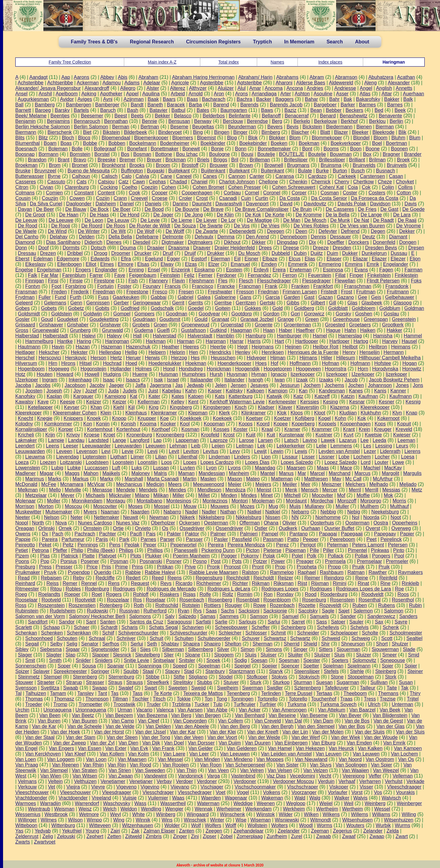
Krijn (50, 435)
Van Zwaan (121, 776)
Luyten (188, 468)
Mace (346, 468)
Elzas (191, 264)
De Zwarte (207, 231)
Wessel (382, 809)
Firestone (104, 281)
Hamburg (256, 336)
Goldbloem (363, 308)
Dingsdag (287, 242)
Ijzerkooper (303, 374)
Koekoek (222, 418)
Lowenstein (28, 468)
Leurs (402, 446)
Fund (60, 297)
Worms (324, 825)
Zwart (402, 836)
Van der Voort (222, 737)
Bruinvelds (364, 165)
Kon (88, 424)
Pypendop (79, 572)
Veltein (55, 781)
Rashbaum (332, 572)
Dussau (399, 253)
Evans (361, 270)
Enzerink (181, 270)
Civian (46, 187)
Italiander (234, 380)
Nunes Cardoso (95, 523)
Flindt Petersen (383, 281)
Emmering (330, 264)
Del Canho (27, 237)
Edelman (43, 259)
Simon (247, 649)
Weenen (266, 803)
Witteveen (100, 825)
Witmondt (321, 820)
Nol (356, 517)
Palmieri (249, 534)
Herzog (179, 358)
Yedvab (43, 831)
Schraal (97, 638)
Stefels (331, 671)
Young (92, 831)
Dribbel (75, 253)
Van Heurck (341, 748)
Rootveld (51, 600)
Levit (174, 451)
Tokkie (184, 699)
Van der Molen (328, 732)
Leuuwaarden (30, 451)
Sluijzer (322, 655)
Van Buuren (84, 721)
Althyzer (198, 88)
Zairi (115, 831)
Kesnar (357, 402)
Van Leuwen (366, 754)
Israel (173, 380)
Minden (229, 495)
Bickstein (312, 127)
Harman (186, 341)
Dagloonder (79, 204)
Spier (388, 666)
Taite (392, 688)
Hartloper (339, 341)
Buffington (132, 171)
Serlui (137, 644)
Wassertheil (173, 803)
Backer (264, 99)
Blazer (341, 132)
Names (277, 62)
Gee (362, 297)
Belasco (183, 116)
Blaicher (300, 132)
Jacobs (43, 385)
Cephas (158, 182)
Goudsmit (170, 319)
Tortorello (267, 699)
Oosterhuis (322, 523)
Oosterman (357, 523)
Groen (160, 325)
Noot (396, 517)
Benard (328, 116)
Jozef (91, 391)
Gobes (22, 308)
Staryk (276, 671)
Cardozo (317, 176)
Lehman (178, 446)
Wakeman (272, 798)
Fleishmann (202, 281)
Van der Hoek (65, 732)
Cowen (77, 198)
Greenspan (376, 319)
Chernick (321, 182)
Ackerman (88, 83)
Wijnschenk (233, 814)
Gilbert (318, 303)
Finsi (53, 281)
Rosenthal (369, 600)
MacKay (393, 468)
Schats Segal (163, 627)
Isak (158, 380)
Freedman (104, 292)
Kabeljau (172, 391)
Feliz (189, 275)
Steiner (415, 671)
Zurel (296, 836)
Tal (18, 693)
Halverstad (164, 336)
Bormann (48, 154)
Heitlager (25, 352)
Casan (396, 176)
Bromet (80, 165)
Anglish (384, 88)
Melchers (356, 484)
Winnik (143, 820)
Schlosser (256, 633)
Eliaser (334, 259)
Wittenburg (63, 825)
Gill (333, 303)
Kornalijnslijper (31, 429)
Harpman (216, 341)
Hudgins (112, 374)
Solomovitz (364, 660)
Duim (332, 253)
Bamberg (45, 105)
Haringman (117, 341)
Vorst (357, 792)
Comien (54, 193)
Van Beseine (282, 715)
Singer (300, 649)
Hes (195, 358)
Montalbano (149, 501)
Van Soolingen (351, 765)
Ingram (50, 380)
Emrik (373, 264)
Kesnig (413, 402)
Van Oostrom (380, 759)
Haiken (368, 330)
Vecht (325, 776)
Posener (90, 561)
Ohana (271, 523)
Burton (340, 171)
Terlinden (271, 693)
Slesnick (122, 655)
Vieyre (98, 787)
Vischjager (212, 787)
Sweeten (178, 688)
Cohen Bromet (208, 187)
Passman (273, 539)
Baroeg (43, 110)
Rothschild (167, 605)
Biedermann (339, 127)
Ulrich (374, 704)
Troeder (33, 704)
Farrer (96, 275)
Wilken (311, 814)
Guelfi (163, 330)
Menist (264, 490)
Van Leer (199, 754)
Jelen (221, 385)
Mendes (177, 490)
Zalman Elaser (159, 831)
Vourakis (405, 792)
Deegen (276, 231)
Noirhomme (328, 517)
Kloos (297, 413)
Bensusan (179, 121)
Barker (348, 105)
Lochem (362, 457)
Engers (83, 270)
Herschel (25, 358)
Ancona (295, 88)
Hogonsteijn (93, 369)
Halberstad (27, 336)
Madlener (26, 473)
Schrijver (126, 638)
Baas (193, 99)
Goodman (177, 314)
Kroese (92, 435)
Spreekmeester (70, 671)
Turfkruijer (245, 704)
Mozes (247, 506)
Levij (153, 451)
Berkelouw (326, 121)
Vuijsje (129, 798)
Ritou (56, 589)
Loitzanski (71, 462)
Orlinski (46, 528)
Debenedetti (243, 231)
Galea (204, 297)
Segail (32, 644)
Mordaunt (296, 501)
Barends (249, 105)
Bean (316, 110)
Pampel (270, 534)
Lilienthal (187, 457)
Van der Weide (264, 737)
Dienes (114, 242)
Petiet (22, 550)
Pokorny (250, 556)
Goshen (364, 314)
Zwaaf (349, 836)
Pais (151, 534)
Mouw (190, 506)
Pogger (229, 556)
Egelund (154, 259)
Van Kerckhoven (43, 754)
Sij (134, 649)
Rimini (339, 583)
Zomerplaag (249, 836)
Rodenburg (97, 589)
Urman (125, 710)
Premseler (397, 561)
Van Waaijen (356, 770)
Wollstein (257, 825)
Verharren (370, 781)
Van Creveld (268, 721)
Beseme (180, 127)
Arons (241, 94)
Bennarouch (87, 121)
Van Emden (359, 743)
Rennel (89, 583)
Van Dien (128, 743)
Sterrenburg (121, 677)
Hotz (20, 374)
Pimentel (358, 550)
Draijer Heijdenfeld (235, 248)
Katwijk (274, 396)
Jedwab (195, 385)
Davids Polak (352, 204)
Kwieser (402, 435)
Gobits (102, 308)
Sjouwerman (385, 649)
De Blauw (76, 209)
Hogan (410, 363)
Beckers (354, 110)
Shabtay (170, 644)
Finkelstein (379, 275)
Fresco (160, 292)
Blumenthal (28, 143)
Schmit (278, 633)
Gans (245, 297)
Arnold (196, 94)
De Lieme (182, 220)
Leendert (25, 446)
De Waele (26, 231)
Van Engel (26, 748)
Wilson (75, 820)
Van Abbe (217, 710)
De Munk (340, 220)
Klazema (339, 407)
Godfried (130, 308)
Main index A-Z (162, 62)
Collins (405, 187)
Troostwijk (124, 704)
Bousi (247, 154)
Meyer (68, 495)
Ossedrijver (192, 528)
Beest (121, 116)
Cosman (330, 193)
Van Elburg (324, 743)
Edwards (100, 259)
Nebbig (328, 512)
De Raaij (407, 220)
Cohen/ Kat (332, 187)
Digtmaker (173, 242)
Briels (203, 160)
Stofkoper (257, 677)
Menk (291, 490)
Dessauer (340, 237)
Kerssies (310, 402)
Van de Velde (120, 726)
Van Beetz (83, 715)
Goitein (223, 308)
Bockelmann (143, 143)
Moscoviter (105, 506)
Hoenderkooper (234, 363)
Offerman (250, 523)
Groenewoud (195, 325)
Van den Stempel (316, 726)
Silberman (173, 649)
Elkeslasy (36, 264)
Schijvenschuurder (138, 633)
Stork (391, 677)
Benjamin (26, 121)
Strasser (95, 682)
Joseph (54, 391)
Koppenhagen (355, 424)
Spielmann (359, 666)
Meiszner (332, 484)
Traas (346, 699)
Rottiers (213, 605)
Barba (195, 105)
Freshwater (220, 292)
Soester (312, 660)
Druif (168, 253)
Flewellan (345, 281)
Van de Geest (388, 721)
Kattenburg (240, 396)
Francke (226, 286)
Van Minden (207, 759)
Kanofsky (25, 396)
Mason (235, 479)
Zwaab (324, 836)
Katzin (348, 396)
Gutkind (218, 330)
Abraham (148, 77)
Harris (254, 341)
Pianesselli (186, 550)
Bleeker (360, 132)
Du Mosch (249, 253)
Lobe (344, 457)
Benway (203, 121)
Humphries (194, 374)
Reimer (312, 578)
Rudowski (97, 611)
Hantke (65, 341)
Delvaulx (204, 237)
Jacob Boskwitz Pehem (394, 380)
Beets (137, 116)
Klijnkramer (254, 413)
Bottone (164, 154)
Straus (115, 682)
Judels (130, 391)
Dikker (259, 242)
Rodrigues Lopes (280, 589)
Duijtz (317, 253)
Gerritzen (246, 303)
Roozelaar (118, 600)
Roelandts (49, 594)
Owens (23, 534)
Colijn (388, 187)
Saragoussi (179, 622)
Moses (136, 506)
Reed (158, 578)
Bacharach (214, 99)
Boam (50, 143)
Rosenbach (192, 600)
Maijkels (111, 473)
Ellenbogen (69, 264)
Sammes (229, 616)
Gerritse (223, 303)
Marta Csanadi (163, 479)
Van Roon (211, 765)
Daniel (127, 204)
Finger (356, 275)
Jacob (351, 380)
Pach (57, 534)
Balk (408, 99)
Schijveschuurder (189, 633)
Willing (409, 814)
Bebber (334, 110)
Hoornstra (335, 369)
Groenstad (232, 325)
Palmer (218, 534)
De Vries (270, 226)
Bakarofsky (368, 99)
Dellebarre (147, 237)
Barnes (395, 105)
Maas (323, 468)
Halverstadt (200, 336)
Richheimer (209, 583)
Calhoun (81, 176)
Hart (279, 341)
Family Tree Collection (70, 62)
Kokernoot (388, 418)
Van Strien (120, 770)
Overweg (401, 528)
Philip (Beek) (101, 550)
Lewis (301, 451)
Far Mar (50, 275)
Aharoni (284, 83)
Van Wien (51, 776)
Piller (328, 550)
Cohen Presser (245, 187)
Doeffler (336, 242)
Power (278, 561)
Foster (125, 286)
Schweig (361, 638)
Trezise (388, 699)
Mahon (91, 473)
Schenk (391, 627)
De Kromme (309, 215)
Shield (310, 644)
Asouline (323, 94)
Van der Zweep (70, 743)
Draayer (202, 248)
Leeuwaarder (96, 446)
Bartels (81, 110)
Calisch (109, 176)
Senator (90, 644)
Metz (417, 490)
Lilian (161, 457)
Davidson (380, 204)
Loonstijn (148, 462)
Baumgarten (234, 110)
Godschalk (162, 308)
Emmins (354, 264)
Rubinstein (27, 611)
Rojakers (169, 594)
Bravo (80, 160)
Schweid (331, 638)
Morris (399, 501)
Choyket (405, 182)
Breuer (154, 160)
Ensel (154, 270)
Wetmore (89, 814)
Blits (20, 138)
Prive (190, 567)
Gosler (22, 319)
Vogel (243, 792)
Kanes (356, 391)
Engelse (24, 270)
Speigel (242, 666)
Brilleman (260, 160)
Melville (73, 490)
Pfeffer (60, 550)
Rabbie (133, 572)
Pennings (88, 545)
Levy (235, 451)
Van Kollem (112, 754)
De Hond (130, 215)
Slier (169, 655)
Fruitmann (398, 292)
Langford (140, 440)
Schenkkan (79, 633)
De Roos (116, 226)
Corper (299, 193)
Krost (229, 435)
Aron (219, 94)
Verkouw (27, 787)
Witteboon (26, 825)
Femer (205, 275)
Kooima (148, 424)
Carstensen (372, 176)
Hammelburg (39, 341)
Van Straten (84, 770)
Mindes (249, 495)
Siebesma (51, 649)
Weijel (326, 803)
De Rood (28, 226)
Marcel (317, 473)
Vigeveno (127, 787)
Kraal (267, 429)
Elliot (91, 264)
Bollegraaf (105, 149)
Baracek (176, 105)
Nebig (354, 512)
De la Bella (337, 215)
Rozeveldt (330, 605)
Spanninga (150, 666)
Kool (185, 424)
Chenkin (298, 182)
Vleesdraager (117, 792)
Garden (292, 297)
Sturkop (281, 682)
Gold (277, 308)
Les (367, 446)
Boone (372, 149)
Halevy (114, 336)
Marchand (340, 473)
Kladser (266, 407)
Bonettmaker (165, 149)
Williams (381, 814)
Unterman (402, 704)
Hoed (131, 363)
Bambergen (79, 105)
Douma (128, 248)
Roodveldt (372, 594)
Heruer (133, 358)
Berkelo (302, 121)
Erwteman (301, 270)
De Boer (122, 209)
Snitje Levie (136, 660)
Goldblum (390, 308)
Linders (242, 457)
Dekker (407, 231)
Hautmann (29, 347)
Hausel (409, 341)
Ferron (290, 275)
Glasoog (403, 303)
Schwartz (300, 638)
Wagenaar (236, 798)
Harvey (390, 341)
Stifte (179, 677)
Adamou (112, 83)
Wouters (355, 825)
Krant (349, 429)
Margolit (390, 473)
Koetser (254, 418)
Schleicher (230, 633)
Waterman (208, 803)
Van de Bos (357, 721)
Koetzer (282, 418)
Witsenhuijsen (358, 820)
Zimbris (154, 836)
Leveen (64, 451)
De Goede (414, 209)
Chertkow (364, 182)
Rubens (387, 605)
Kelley (178, 402)
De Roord (92, 226)
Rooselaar (26, 600)
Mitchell (292, 495)
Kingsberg (181, 407)
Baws (267, 110)
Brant (64, 160)
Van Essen (90, 748)
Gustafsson (193, 330)
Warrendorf (87, 803)
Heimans (401, 347)
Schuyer (251, 638)
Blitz (43, 138)
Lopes (190, 462)
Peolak (132, 545)
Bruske (23, 171)
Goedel (196, 308)
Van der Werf (306, 737)
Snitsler (187, 660)
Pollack (335, 556)
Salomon (394, 611)
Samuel (290, 616)
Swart (151, 688)
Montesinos (179, 501)
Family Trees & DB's (94, 42)
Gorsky (343, 314)
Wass (140, 803)
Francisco (202, 286)
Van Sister (288, 765)
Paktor (192, 534)
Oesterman (216, 523)
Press (45, 567)
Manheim (239, 473)
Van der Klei (223, 732)
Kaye (43, 402)
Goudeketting (104, 319)
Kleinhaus (136, 413)
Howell (92, 374)
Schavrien (193, 627)
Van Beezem (119, 715)
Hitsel (86, 363)
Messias (391, 490)
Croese (159, 198)
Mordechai (322, 501)
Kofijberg (304, 418)
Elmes (107, 264)
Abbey (107, 77)
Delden (87, 237)
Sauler (356, 622)
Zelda (393, 831)
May (337, 479)
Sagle (328, 611)
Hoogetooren (278, 369)
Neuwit (131, 517)
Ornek (65, 528)
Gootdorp (242, 314)
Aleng (370, 83)
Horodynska (385, 369)
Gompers (145, 314)
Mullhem (369, 506)
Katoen (196, 396)
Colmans (25, 193)
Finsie (76, 281)
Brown (246, 165)
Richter (240, 583)
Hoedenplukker (165, 363)
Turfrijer (268, 704)
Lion (266, 457)
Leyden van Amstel (339, 451)
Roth (139, 605)
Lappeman (187, 440)
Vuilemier (158, 798)
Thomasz (64, 699)
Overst (373, 528)
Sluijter (295, 655)
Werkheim (294, 809)
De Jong (194, 215)
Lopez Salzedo (341, 462)
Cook (134, 193)
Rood (310, 594)
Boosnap (25, 154)
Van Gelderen (242, 748)
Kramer (292, 429)
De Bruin (302, 209)
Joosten (34, 391)
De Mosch (315, 220)
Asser (342, 94)
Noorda (371, 517)
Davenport (257, 204)
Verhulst (394, 781)
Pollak (361, 556)
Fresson (245, 292)
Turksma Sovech (338, 704)
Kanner (398, 391)
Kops (380, 424)
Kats (220, 396)
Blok (253, 138)
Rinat (363, 583)
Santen (108, 622)
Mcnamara (72, 484)
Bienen (364, 127)
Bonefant (137, 149)
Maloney (141, 473)
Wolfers (213, 825)
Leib (196, 446)
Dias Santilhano (63, 242)
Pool (399, 556)
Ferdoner (227, 275)
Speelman (209, 666)
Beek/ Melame (31, 116)
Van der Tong (156, 737)
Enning (136, 270)
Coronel (272, 193)
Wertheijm (327, 809)
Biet (87, 132)
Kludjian (348, 413)
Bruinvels (397, 165)
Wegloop (296, 803)
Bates (203, 110)
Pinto (399, 550)
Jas (179, 385)
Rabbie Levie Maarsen (214, 572)
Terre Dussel (299, 693)
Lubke (74, 468)
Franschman (358, 286)
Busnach (386, 171)
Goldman (414, 308)
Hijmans (308, 358)
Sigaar (73, 649)
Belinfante (239, 116)
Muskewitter (28, 512)
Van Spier (381, 765)
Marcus (362, 473)
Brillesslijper (332, 160)
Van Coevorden (190, 721)
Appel (132, 94)
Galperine (225, 297)
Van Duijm (230, 743)
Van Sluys (321, 765)
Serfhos (111, 644)
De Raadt (383, 220)
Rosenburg (314, 600)
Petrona (40, 550)
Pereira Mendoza (246, 545)
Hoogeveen (308, 369)
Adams (132, 83)
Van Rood (141, 765)
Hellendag (110, 352)
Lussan (161, 468)
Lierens (412, 451)
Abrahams (287, 77)
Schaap (51, 627)
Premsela (335, 561)
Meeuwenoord (209, 484)
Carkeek (347, 176)
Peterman (337, 545)
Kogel (324, 418)
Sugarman (348, 682)
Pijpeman (296, 550)
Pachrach (85, 534)
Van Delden (158, 726)
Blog (232, 138)
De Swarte (211, 226)
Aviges (85, 99)
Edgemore (68, 259)
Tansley (86, 693)
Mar (302, 473)
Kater (154, 396)
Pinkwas (380, 550)
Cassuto (56, 182)
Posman (119, 561)
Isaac (108, 380)
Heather (170, 347)
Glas (352, 303)
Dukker (350, 253)
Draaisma (179, 248)
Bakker (392, 99)
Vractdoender (73, 798)
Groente (264, 325)
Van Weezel (386, 770)
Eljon (415, 259)
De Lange (371, 215)
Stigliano (198, 677)
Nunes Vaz (128, 523)
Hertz (116, 358)
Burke (322, 171)
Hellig (131, 352)
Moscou (73, 506)
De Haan (69, 215)
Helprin (177, 352)
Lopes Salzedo (297, 462)
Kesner (387, 402)
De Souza (185, 226)
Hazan (82, 347)
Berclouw (233, 121)
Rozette (307, 605)
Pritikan (165, 567)
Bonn (241, 149)
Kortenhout (128, 429)
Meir (306, 484)
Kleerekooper (375, 407)
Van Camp (123, 721)
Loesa (408, 457)
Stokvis (279, 677)
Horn (363, 369)
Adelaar (152, 83)
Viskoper (339, 787)
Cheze (385, 182)
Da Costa (290, 198)
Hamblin (225, 336)
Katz (298, 396)
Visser (366, 787)
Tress (370, 699)
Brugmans (298, 165)
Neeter (23, 517)
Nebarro (300, 512)
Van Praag (27, 765)
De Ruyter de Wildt (150, 226)
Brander (413, 154)
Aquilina (151, 94)
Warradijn (50, 803)
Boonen (399, 149)
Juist (153, 391)
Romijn (245, 594)
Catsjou (106, 182)
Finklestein (406, 275)
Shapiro (212, 644)
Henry (349, 352)
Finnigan (35, 281)
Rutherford (155, 611)
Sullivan (379, 682)
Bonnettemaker (274, 149)
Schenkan (26, 633)
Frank (271, 286)
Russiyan (130, 611)
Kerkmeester (282, 402)
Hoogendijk (248, 369)
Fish (133, 281)
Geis (376, 297)
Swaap (100, 688)
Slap (71, 655)
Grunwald (112, 330)
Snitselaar (164, 660)
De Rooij (61, 226)
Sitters (326, 649)
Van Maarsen (132, 759)
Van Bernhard (250, 715)
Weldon (129, 809)
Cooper (159, 193)
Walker (342, 798)
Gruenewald (46, 330)
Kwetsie (373, 435)
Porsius (69, 561)
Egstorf (199, 259)
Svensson (26, 688)
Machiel (372, 468)
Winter (217, 820)
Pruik (384, 567)
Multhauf (400, 506)
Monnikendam (87, 501)
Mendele (125, 490)
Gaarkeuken (126, 297)
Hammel (413, 336)
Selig (72, 644)
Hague (333, 330)
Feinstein (170, 275)
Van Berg (182, 715)
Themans (388, 693)
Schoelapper (344, 633)
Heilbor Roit (326, 347)
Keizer (119, 402)
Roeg (21, 594)
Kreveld (404, 429)
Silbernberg (200, 649)
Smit (30, 660)
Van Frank (163, 748)
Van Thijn (186, 770)
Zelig (48, 836)
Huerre (140, 374)
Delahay (59, 237)
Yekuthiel (72, 831)
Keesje (67, 402)
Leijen (218, 446)
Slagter (54, 655)
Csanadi (228, 198)
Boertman (396, 143)
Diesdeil (142, 242)
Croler (185, 198)
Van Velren (252, 770)
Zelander (373, 831)
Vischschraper (303, 787)
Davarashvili (229, 204)
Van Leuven (328, 754)
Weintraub (39, 809)
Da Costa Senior (329, 198)
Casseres (26, 182)
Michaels (95, 495)
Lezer (370, 451)
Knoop (119, 418)
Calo (126, 176)
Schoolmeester (406, 633)
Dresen (416, 248)
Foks (416, 281)
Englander (106, 270)
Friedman (268, 292)
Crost (202, 198)
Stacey (172, 671)
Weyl (115, 814)
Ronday (285, 594)
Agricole (180, 83)
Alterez (178, 88)
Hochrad (112, 363)
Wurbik (383, 825)
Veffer (375, 776)
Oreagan (25, 528)
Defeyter (328, 231)
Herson (98, 358)
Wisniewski (287, 820)
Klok (282, 413)
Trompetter (90, 704)
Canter (257, 176)
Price (92, 567)
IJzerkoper (363, 374)
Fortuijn (105, 286)
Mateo (253, 479)
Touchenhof (324, 699)
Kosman (191, 429)
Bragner (392, 154)
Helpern (157, 352)
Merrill (372, 490)
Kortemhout (100, 429)
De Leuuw (118, 220)
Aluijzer (226, 88)
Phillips (155, 550)
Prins (137, 567)
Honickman (219, 369)
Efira (126, 259)
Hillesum (346, 358)
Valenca (165, 710)
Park (124, 539)
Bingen (222, 132)
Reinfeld (388, 578)
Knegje (45, 418)
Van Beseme (314, 715)
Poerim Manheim (191, 556)
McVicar (96, 484)
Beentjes (60, 116)
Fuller (45, 297)
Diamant (398, 237)
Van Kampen (408, 748)
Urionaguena (57, 710)
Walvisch (391, 798)
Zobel (226, 836)
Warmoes (26, 803)
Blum (415, 138)
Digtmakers (200, 242)
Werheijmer (229, 809)
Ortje (118, 528)
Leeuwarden (128, 446)
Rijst (302, 583)
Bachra (245, 99)
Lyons (234, 468)
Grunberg (80, 330)
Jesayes (259, 385)
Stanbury (215, 671)
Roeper (72, 594)
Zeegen (214, 831)
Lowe (398, 462)
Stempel (53, 677)
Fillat (340, 275)
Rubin (416, 605)
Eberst (22, 259)
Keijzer (94, 402)
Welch (110, 809)
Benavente (390, 116)
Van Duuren (258, 743)
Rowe (260, 605)
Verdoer (184, 781)
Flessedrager (316, 281)
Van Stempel (54, 770)
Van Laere (174, 754)
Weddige (243, 803)
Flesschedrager (274, 281)
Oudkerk (288, 528)
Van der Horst (109, 732)
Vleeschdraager (404, 787)
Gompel (122, 314)
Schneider (308, 633)
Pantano (299, 534)
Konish (128, 424)
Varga (214, 776)
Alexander (399, 83)
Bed (379, 110)
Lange (119, 440)
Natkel (254, 512)
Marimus (35, 479)
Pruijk (358, 567)
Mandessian (212, 473)
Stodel (226, 677)
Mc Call (353, 479)
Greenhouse (346, 319)
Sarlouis (248, 622)
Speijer (269, 666)
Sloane (193, 655)
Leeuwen (155, 446)
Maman (186, 473)
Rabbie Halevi (160, 572)
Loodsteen (97, 462)
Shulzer (400, 644)
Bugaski (156, 171)
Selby (56, 644)
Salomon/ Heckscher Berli (97, 616)
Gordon (271, 314)
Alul (242, 88)
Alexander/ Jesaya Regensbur (48, 88)
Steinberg (386, 671)
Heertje (218, 347)
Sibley (22, 649)
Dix (312, 242)
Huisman (169, 374)
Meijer (235, 484)
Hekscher (49, 352)
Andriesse (345, 88)
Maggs (72, 473)
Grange (286, 319)
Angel (366, 88)
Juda (114, 391)
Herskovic (76, 358)
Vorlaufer (338, 792)
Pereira (216, 545)
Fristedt (329, 292)
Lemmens (341, 446)
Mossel (162, 506)
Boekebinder (253, 143)
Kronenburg (139, 435)
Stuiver (231, 682)
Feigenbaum (143, 275)
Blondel (361, 138)
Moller (54, 501)
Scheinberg (293, 627)
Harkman (156, 341)
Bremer (127, 160)
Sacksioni (249, 611)
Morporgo (371, 501)
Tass (137, 693)
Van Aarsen (190, 710)
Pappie (23, 539)
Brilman (377, 160)
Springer (100, 671)
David (286, 204)
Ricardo (184, 583)
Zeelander (289, 831)
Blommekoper (327, 138)
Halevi (89, 336)
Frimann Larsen (300, 292)
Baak (153, 99)
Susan (406, 682)
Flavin (179, 281)
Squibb (131, 671)
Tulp (218, 704)
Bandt (137, 105)
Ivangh (256, 380)
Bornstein (80, 154)
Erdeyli (261, 270)
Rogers (114, 594)
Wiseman (260, 820)
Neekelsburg (385, 512)
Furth (76, 297)
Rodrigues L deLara (229, 589)
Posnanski (151, 561)
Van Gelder (201, 748)
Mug (273, 506)
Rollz (228, 594)
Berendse (257, 121)
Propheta (307, 567)
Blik (402, 132)
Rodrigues (124, 589)
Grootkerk (393, 325)
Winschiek (195, 820)
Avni (108, 99)
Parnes (148, 539)
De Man (292, 220)
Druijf (190, 253)
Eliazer (379, 259)
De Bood (154, 209)
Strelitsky (183, 682)
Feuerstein (320, 275)
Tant (102, 693)
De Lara (402, 215)
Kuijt (251, 435)
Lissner (327, 457)
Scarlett (24, 627)
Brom (55, 165)
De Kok (253, 215)
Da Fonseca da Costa (375, 198)
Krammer (322, 429)
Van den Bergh (277, 726)
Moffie (363, 495)
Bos (125, 154)
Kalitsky (234, 391)
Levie (127, 451)
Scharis (129, 627)
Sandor (67, 622)
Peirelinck (391, 539)
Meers (175, 484)
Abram (317, 77)
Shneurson (353, 644)
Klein (106, 413)
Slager (25, 655)
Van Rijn (117, 765)
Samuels (319, 616)
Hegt (243, 347)
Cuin (246, 198)
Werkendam (258, 809)
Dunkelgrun (374, 253)
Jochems (334, 385)
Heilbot (350, 347)
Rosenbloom (277, 600)
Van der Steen (122, 737)
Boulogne (219, 154)
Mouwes (220, 506)
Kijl (131, 407)
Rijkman (261, 583)
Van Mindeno (238, 759)
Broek (403, 160)
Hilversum (26, 363)
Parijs (102, 539)
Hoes (261, 363)
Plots (136, 556)
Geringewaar (147, 303)
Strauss (134, 682)
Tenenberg (238, 693)
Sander (348, 616)
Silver (223, 649)
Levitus (211, 451)
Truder (154, 704)
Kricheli (26, 435)
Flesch (246, 281)
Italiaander (202, 380)
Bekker (163, 116)
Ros (137, 600)
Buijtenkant (213, 171)
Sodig (241, 660)
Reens (174, 578)
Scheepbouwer (231, 627)
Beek (400, 110)
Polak (269, 556)
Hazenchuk (138, 347)
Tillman (120, 699)
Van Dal (293, 721)
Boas (66, 143)
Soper (64, 666)
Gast (309, 297)
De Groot (35, 215)
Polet (297, 556)
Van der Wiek (346, 737)
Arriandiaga (264, 94)
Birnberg (271, 132)
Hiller (327, 358)
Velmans (27, 781)
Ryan (183, 611)
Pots (237, 561)
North (38, 523)
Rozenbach (282, 605)
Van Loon (96, 759)
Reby (79, 578)
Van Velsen (280, 770)
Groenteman (297, 325)
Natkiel (273, 512)
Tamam (58, 693)
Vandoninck (190, 776)
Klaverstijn (308, 407)
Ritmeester (27, 589)
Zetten (114, 836)
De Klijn (225, 215)
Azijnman (134, 99)
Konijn (103, 424)
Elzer (214, 264)
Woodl (306, 825)
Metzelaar (36, 495)
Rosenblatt (248, 600)
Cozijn (103, 198)
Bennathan (116, 121)
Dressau (27, 253)
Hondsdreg (191, 369)
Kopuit (404, 424)
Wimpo (94, 820)
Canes (210, 176)
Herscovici (50, 358)
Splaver (41, 671)
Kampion (278, 391)
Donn (21, 248)
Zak (136, 831)
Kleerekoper (28, 413)
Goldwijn (92, 314)
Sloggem (224, 655)
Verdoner (207, 781)
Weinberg (375, 803)
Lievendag (68, 457)
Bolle (77, 149)
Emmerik (298, 264)
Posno (200, 561)
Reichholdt (238, 578)
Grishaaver (51, 325)
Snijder (83, 660)
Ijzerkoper (337, 374)
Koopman (214, 424)
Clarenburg (77, 187)
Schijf (108, 633)
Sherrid (292, 644)
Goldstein (62, 314)
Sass (322, 622)
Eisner (251, 259)
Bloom (380, 138)
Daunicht (202, 204)
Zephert (95, 836)
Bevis (293, 127)
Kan (303, 391)
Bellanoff (271, 116)
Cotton (404, 193)
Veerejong (354, 776)
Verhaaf (347, 781)
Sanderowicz (381, 616)
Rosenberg (220, 600)
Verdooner (245, 781)
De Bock (99, 209)
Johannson (380, 385)
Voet (221, 792)
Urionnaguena (91, 710)
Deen (301, 231)
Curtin (262, 198)
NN (295, 517)
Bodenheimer (175, 143)
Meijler (290, 484)
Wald (300, 798)
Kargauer (83, 396)
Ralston (250, 572)
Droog (101, 253)
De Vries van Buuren (363, 226)
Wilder (286, 814)
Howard (65, 374)
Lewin (277, 451)
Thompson (97, 699)
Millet (204, 495)
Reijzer (285, 578)
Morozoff (347, 501)
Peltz (68, 545)
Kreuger (383, 429)
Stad (189, 671)
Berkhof (349, 121)
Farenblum (74, 275)
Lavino (310, 440)
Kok (362, 418)
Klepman (198, 413)
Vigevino (150, 787)
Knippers (73, 418)
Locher (382, 457)
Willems (360, 814)
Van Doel (174, 743)
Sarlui (274, 622)
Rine (385, 583)
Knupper (147, 418)
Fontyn (33, 286)
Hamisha (383, 336)
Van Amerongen (289, 710)
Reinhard (25, 583)
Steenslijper (307, 671)
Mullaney (314, 506)
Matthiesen (316, 479)
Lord (366, 462)
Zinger (180, 836)
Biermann (26, 132)
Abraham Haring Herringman (203, 77)
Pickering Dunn (218, 550)
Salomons (140, 616)
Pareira (50, 539)
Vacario (144, 710)
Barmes (367, 105)
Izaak (302, 380)
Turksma (297, 704)
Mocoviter (323, 495)
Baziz (290, 110)
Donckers (359, 242)
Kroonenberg (170, 435)
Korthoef (161, 429)
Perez (283, 545)
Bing (198, 132)
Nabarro (172, 512)
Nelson (52, 517)
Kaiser (215, 391)
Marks (55, 479)
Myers (90, 512)
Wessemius (28, 814)
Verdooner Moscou (293, 781)
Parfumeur (73, 539)
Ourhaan (311, 528)
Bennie (149, 121)
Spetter (311, 666)
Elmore (126, 264)
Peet (371, 539)
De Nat (361, 220)
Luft (116, 468)
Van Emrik (394, 743)
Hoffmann (300, 363)
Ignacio (279, 374)
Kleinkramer (164, 413)
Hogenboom (31, 369)
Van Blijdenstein (390, 715)
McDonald (26, 484)
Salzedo (187, 616)
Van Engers (61, 748)
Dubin (300, 253)
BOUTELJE (292, 154)
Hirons (68, 363)
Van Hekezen (310, 748)
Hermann (394, 352)
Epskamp (205, 270)
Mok (388, 495)
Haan (269, 330)
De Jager (163, 215)
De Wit (118, 231)
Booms (331, 149)
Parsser (194, 539)
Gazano (345, 297)
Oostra (381, 523)
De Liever (206, 220)
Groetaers (360, 325)
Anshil (45, 94)
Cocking (109, 187)
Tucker (202, 704)
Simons (274, 649)
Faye (120, 275)
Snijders (104, 660)
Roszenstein (51, 605)
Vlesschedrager (195, 792)
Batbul (178, 110)
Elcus (295, 259)
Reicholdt (264, 578)
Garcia (273, 297)
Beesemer (92, 116)
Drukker (216, 253)
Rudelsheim (63, 611)
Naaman (110, 512)
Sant (91, 622)
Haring (84, 341)
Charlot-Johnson (237, 182)
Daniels (153, 204)
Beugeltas (203, 127)
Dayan (25, 209)
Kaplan (54, 396)
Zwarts (23, 842)
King (154, 407)
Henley (243, 352)
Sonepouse (392, 660)
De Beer (45, 209)
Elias (310, 259)
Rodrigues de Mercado (171, 589)
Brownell (274, 165)
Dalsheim (106, 204)
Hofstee (383, 363)
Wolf (196, 825)
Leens (53, 446)
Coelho (129, 187)
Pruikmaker (28, 572)
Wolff (231, 825)
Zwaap (377, 836)
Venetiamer (113, 781)
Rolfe (205, 594)
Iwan (280, 380)
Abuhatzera (381, 77)
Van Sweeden (150, 770)
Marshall (134, 479)
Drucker (143, 253)
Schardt (109, 627)
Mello (55, 490)
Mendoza (235, 490)
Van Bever (350, 715)
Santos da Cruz (146, 622)
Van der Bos (352, 726)
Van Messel (170, 759)
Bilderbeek (135, 132)
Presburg (25, 567)
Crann (120, 198)
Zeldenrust (27, 836)
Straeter (46, 682)
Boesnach (26, 149)
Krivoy (73, 435)
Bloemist (206, 138)
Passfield (242, 539)
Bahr (335, 99)
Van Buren (49, 721)
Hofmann (360, 363)
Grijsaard (25, 325)
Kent (193, 402)
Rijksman (284, 583)
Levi (106, 451)
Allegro (128, 88)
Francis (173, 286)
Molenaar (26, 501)
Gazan (326, 297)
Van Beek (390, 710)
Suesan (324, 682)
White (139, 814)
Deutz (369, 237)
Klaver (285, 407)
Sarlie (221, 622)
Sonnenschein (31, 666)
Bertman (150, 127)
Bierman (385, 127)
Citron (22, 187)
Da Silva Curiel (46, 204)
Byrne (54, 176)
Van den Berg (235, 726)
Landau (76, 440)
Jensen (239, 385)
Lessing (384, 446)
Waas (178, 798)
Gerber (121, 303)
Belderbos (214, 116)
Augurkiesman (33, 99)
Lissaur (290, 457)
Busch (358, 171)
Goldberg (304, 308)
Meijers (263, 484)
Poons (22, 561)
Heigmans (262, 347)
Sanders (409, 616)
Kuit (271, 435)
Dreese (291, 248)
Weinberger (409, 803)
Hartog (361, 341)
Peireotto (25, 545)
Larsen (265, 440)
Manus (286, 473)
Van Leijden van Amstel (286, 754)
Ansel (21, 94)
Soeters (340, 660)
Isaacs (133, 380)
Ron (268, 594)
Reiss (53, 583)
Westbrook (56, 814)
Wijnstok (266, 814)
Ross (21, 605)
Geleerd (24, 303)
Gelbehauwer (400, 297)
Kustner (324, 435)
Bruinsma (331, 165)
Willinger (27, 820)
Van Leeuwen (235, 754)
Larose (246, 440)
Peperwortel (183, 545)
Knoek (94, 418)
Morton (46, 506)
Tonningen (242, 699)
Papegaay (385, 534)
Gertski (268, 303)
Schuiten (184, 638)
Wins (167, 820)
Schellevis (328, 627)
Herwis (152, 358)
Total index (229, 62)
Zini (195, 836)
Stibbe (152, 677)
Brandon (37, 160)
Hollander (121, 369)
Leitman (245, 446)
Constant (84, 193)
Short (382, 644)
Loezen (48, 462)
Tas (115, 693)
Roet (97, 594)
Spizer (22, 671)
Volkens (272, 792)
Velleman (403, 776)
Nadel (192, 512)
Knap (411, 413)
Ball (19, 105)
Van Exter (116, 748)
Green (312, 319)
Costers (377, 193)
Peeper (311, 539)
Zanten (187, 831)
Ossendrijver (229, 528)
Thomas (34, 699)
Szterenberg (308, 688)
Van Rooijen (176, 765)
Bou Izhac (187, 154)
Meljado (408, 484)
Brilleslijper (296, 160)
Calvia (142, 176)
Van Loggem (61, 759)
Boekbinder (213, 143)
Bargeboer (325, 105)
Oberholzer (163, 523)
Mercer (330, 490)
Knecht (26, 418)
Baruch (108, 110)
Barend (221, 105)
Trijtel (413, 699)
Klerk (224, 413)
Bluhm (398, 138)
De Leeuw (26, 220)
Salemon (363, 611)
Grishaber (78, 325)
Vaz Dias (276, 776)
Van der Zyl (102, 743)
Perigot (308, 545)
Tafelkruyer (337, 688)
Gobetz (76, 308)
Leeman (406, 440)
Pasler (221, 539)
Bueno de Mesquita (89, 171)
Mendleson (209, 490)
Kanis (380, 391)
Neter (77, 517)
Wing (119, 820)
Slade (409, 649)
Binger (240, 132)
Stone (337, 677)
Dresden (342, 248)
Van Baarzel (362, 710)
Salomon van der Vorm (40, 616)
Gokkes (253, 308)
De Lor (228, 220)
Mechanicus (129, 484)
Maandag (265, 468)
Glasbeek (372, 303)
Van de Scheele (85, 726)
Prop (280, 567)
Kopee (280, 424)
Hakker (394, 330)
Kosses (221, 429)
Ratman (356, 572)
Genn (76, 303)
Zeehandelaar (249, 831)
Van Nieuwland (311, 759)
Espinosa (333, 270)
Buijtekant (179, 171)
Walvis (360, 798)
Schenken (52, 633)
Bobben (117, 143)
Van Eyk (139, 748)
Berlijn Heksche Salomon (43, 127)
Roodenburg (334, 594)
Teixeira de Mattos (203, 693)
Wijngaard (198, 814)
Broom (163, 165)
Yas (19, 831)
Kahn (191, 391)
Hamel (320, 336)
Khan (96, 407)
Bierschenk (60, 132)
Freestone (137, 292)
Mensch (310, 490)
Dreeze (321, 248)
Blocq (84, 138)
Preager (305, 561)
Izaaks (326, 380)
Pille (314, 550)
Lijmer (137, 457)
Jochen (356, 385)
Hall (137, 336)
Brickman (176, 160)
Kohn (340, 418)
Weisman (64, 809)
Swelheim (227, 688)
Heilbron (378, 347)
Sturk (256, 682)
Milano (142, 495)
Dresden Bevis (381, 248)
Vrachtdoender (31, 798)
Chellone (268, 182)
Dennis (318, 237)
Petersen (398, 545)
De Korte (275, 215)
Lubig (57, 468)
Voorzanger (304, 792)
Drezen (48, 253)
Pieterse (272, 550)
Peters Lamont (368, 545)
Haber (285, 330)
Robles (73, 589)
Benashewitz (354, 116)
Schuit (156, 638)
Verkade (415, 781)
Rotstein (191, 605)
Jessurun (290, 385)
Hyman (259, 374)
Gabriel (186, 297)
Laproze (219, 440)
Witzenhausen (138, 825)
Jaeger (117, 385)
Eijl (237, 259)
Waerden (211, 798)
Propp (334, 567)
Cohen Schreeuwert (293, 187)
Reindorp (334, 578)
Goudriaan (144, 319)
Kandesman (332, 391)
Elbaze (270, 259)
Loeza (22, 462)
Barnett (23, 110)
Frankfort (323, 286)
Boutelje (266, 154)
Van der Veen (189, 737)
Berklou (377, 121)
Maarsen (296, 468)
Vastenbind (243, 776)
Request (140, 583)
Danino (180, 204)
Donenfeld (384, 242)
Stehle (357, 671)
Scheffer (260, 627)
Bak (348, 99)
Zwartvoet (45, 842)
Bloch (68, 138)
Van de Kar (44, 726)
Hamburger (289, 336)
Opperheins (405, 523)
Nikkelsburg (248, 517)
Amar (255, 88)
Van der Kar (183, 732)
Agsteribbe (212, 83)
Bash (133, 110)
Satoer (338, 622)
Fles (223, 281)
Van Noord (350, 759)
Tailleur (368, 688)
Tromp (61, 704)
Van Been (50, 715)
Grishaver (110, 325)
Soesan (259, 660)
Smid (413, 655)
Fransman (26, 292)
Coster (350, 193)
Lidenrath (390, 451)
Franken (301, 286)
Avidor (67, 99)
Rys (198, 611)
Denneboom (293, 237)
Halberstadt (55, 336)
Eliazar (360, 259)
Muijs (295, 506)
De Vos (242, 226)
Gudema (143, 330)
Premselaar (369, 561)
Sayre (401, 622)
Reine (362, 578)
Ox (45, 534)
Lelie (321, 446)
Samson (259, 616)
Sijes (146, 649)
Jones (402, 385)
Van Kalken (370, 748)
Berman (121, 127)
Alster (153, 88)
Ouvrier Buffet (339, 528)
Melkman (28, 490)
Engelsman (49, 270)
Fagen (386, 270)
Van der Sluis (410, 732)
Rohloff (141, 594)
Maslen (208, 479)
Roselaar (156, 600)
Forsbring (76, 286)
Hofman (331, 363)
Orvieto (143, 528)
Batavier (158, 110)
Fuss (103, 297)
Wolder (172, 825)
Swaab (71, 688)
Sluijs (251, 655)
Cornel (252, 193)
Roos (403, 594)
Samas (208, 616)
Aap (66, 77)
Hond (169, 369)
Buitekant (239, 171)
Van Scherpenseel (245, 765)
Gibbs (293, 303)
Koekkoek (191, 418)
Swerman (253, 688)
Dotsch (98, 248)
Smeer (389, 655)
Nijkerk (187, 517)
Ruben (359, 605)
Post (216, 561)
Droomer (121, 253)
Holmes (144, 369)
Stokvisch (309, 677)
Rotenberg (111, 605)
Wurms (402, 825)
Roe (400, 589)
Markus (81, 479)
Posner (174, 561)
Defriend (350, 231)
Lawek (328, 440)
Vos (378, 792)
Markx (107, 479)
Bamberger (107, 105)
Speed (180, 666)
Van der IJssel (151, 732)
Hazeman (112, 347)
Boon (356, 149)
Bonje (217, 149)
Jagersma (160, 385)
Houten (45, 374)
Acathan (406, 77)
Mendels (148, 490)
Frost (346, 292)
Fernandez (260, 275)
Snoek (213, 660)
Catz (124, 182)
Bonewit (191, 149)
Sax (379, 622)
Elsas (143, 264)
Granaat (220, 319)
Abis (123, 77)
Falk (33, 275)
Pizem (22, 556)
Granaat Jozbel (257, 319)
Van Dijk (151, 743)
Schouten (67, 638)
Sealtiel (414, 638)
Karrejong (115, 396)
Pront (258, 567)
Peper (150, 545)
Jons (418, 385)
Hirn (53, 363)
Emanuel (240, 264)
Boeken (279, 143)
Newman (159, 517)
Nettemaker (106, 517)
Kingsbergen (217, 407)
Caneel (184, 176)
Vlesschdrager (158, 792)
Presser (64, 567)
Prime (122, 567)
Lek (261, 446)
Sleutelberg (147, 655)
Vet (51, 787)
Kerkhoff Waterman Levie (237, 402)
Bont (307, 149)
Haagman (241, 330)
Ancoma (274, 88)
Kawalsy (24, 402)
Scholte (370, 633)
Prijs (106, 567)
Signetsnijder (105, 649)
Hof (275, 363)
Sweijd (198, 688)
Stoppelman (360, 677)
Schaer (82, 627)
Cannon (237, 176)
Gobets (49, 308)
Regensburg (209, 578)
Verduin (326, 781)
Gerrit (178, 303)
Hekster (79, 352)
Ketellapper (40, 407)
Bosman (142, 154)
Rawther (378, 572)
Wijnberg (166, 814)
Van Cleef (149, 721)
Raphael (307, 572)
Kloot (320, 413)
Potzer (260, 561)
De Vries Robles (311, 226)
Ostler (261, 528)
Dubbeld (281, 253)
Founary (152, 286)
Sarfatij (203, 622)
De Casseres (340, 209)
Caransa (284, 176)
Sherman (263, 644)
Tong (222, 699)
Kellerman (148, 402)
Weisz (85, 809)
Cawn (139, 182)
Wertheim (353, 809)
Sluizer (363, 655)
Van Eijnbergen (291, 743)
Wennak (204, 809)
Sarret (298, 622)
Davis (411, 204)
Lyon (211, 468)
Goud (47, 319)
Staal (148, 671)
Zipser (210, 836)
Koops (246, 424)
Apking (89, 94)
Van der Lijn (295, 732)
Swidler (275, 688)
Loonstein (123, 462)
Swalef (126, 688)
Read (24, 578)
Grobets (141, 325)
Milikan (161, 495)
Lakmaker (26, 440)
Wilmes (49, 820)
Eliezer (398, 259)
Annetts (404, 88)
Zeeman (320, 831)
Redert (133, 578)
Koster (240, 429)
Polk (312, 556)
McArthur (383, 479)
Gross (22, 330)
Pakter (174, 534)
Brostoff (190, 165)
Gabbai (159, 297)
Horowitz (412, 369)
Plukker (153, 556)
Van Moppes (270, 759)
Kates (178, 396)
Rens (114, 583)
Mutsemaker (59, 512)
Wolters (280, 825)
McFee (49, 484)
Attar (387, 94)
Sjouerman (348, 649)
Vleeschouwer (75, 792)
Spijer (411, 666)
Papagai (328, 534)
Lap (158, 440)
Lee (365, 440)
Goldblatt (338, 308)
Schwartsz (275, 638)
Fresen (186, 292)
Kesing (330, 402)
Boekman (309, 143)
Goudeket (67, 319)
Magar (47, 473)
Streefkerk (158, 682)
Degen (378, 231)
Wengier (174, 809)
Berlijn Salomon (91, 127)
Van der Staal (40, 737)
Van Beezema (152, 715)
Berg (277, 121)
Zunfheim (277, 836)
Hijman (278, 358)
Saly (170, 616)
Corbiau (232, 193)
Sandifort (38, 622)
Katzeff (322, 396)
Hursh (216, 374)
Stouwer (24, 682)
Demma (226, 237)
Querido (103, 572)
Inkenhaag (80, 380)
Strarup (74, 682)
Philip (77, 550)
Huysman (237, 374)
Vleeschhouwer (32, 792)
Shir (325, 644)
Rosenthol (403, 600)
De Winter (89, 231)
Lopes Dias (257, 462)
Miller (178, 495)
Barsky (62, 110)
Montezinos (215, 501)
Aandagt (38, 77)
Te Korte (163, 693)
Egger (173, 259)
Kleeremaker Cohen (75, 413)
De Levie (150, 220)
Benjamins (59, 121)
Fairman (414, 270)
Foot (57, 286)
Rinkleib (411, 583)
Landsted (98, 440)
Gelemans (55, 303)
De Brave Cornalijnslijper (262, 209)
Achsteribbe (31, 83)
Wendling (151, 809)
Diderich (93, 242)
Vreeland (101, 798)
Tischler (140, 699)
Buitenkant (273, 171)
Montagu (116, 501)
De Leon (94, 220)
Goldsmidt (29, 314)
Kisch (241, 407)
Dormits (71, 248)
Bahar (312, 99)
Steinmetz (29, 677)
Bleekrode (383, 132)
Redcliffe (105, 578)
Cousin (23, 198)
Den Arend (257, 237)
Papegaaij (352, 534)
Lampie (56, 440)
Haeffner (305, 330)
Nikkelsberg (212, 517)
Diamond (25, 242)
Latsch (291, 440)
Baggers (284, 99)
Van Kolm (139, 754)
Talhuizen (36, 693)
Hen (194, 352)
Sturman (303, 682)
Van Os (406, 759)
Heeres (191, 347)
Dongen (408, 242)
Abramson (346, 77)
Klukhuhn (371, 413)
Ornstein (92, 528)
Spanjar (116, 666)
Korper (66, 429)
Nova (61, 523)
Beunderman (242, 127)
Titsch (159, 699)
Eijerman (220, 259)
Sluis (340, 655)
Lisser (308, 457)
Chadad (178, 182)
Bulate (305, 171)
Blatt (325, 132)
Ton (209, 699)
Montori (240, 501)
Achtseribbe (60, 83)
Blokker (277, 138)
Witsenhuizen (399, 820)
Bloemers (183, 138)
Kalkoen (255, 391)
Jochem (312, 385)
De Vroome (409, 226)
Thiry (415, 693)
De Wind (57, 231)
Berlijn (396, 121)
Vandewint (156, 776)
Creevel (139, 198)
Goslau (391, 314)
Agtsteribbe (249, 83)
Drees (265, 248)
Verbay (164, 781)
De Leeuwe (61, 220)
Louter (381, 462)
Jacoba (23, 385)
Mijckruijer (120, 495)
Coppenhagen (197, 193)
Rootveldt (85, 600)
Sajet (344, 611)
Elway (167, 264)
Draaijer (156, 248)
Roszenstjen (82, 605)
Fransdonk (397, 286)
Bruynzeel (45, 171)
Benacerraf (297, 116)
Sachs (228, 611)
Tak (405, 688)
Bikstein (111, 132)
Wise (241, 820)
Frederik (80, 292)
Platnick (70, 556)
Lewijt (260, 451)
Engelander (396, 264)
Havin (58, 347)
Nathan (228, 512)
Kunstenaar (292, 435)
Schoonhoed (39, 638)
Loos (167, 462)
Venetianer (141, 781)
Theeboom (355, 693)
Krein (364, 429)
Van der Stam (81, 737)
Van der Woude (381, 737)
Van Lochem (404, 754)
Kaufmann (400, 396)
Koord (263, 424)
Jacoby (97, 385)
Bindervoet (170, 132)
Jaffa (141, 385)
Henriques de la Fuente (313, 352)
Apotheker (111, 94)
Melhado (379, 484)
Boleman (58, 149)
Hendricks (220, 352)
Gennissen (98, 303)
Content (106, 193)
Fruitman (366, 292)
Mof (341, 495)
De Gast (389, 209)
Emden (269, 264)
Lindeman (219, 457)
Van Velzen (316, 770)
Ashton (302, 94)
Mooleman (263, 501)
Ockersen (189, 523)
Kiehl (119, 407)
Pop (45, 561)
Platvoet (108, 556)
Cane (166, 176)
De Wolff (175, 231)
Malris (161, 473)
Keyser (72, 407)
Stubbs (204, 682)
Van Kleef (75, 754)
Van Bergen (208, 715)
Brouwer (219, 165)
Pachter (108, 534)
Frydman (25, 297)
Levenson (87, 451)
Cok (366, 187)
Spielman (333, 666)
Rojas (189, 594)
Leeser (71, 446)
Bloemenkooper (151, 138)
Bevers (275, 127)
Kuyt (349, 435)
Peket (45, 545)
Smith (55, 660)
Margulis (412, 473)
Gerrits (196, 303)
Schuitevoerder (214, 638)
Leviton (191, 451)
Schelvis (360, 627)
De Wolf (146, 231)
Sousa (89, 666)
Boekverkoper (346, 143)
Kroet (109, 435)
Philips (126, 550)
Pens (115, 545)
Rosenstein (342, 600)
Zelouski (66, 836)
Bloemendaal (116, 138)
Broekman (26, 165)
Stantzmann (242, 671)
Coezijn (149, 187)
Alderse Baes (311, 83)
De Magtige (259, 220)
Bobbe (90, 143)
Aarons (81, 77)
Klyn (397, 413)
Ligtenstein (95, 457)
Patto (293, 539)
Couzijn (50, 198)
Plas (45, 556)
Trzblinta (181, 704)
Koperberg (303, 424)
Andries (315, 88)
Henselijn (370, 352)
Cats (81, 182)
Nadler (209, 512)
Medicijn (155, 484)
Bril (235, 160)
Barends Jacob (286, 105)
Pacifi (136, 534)
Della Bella (120, 237)
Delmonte (173, 237)
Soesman (289, 660)
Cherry (342, 182)
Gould (201, 319)
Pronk (214, 567)
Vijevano (180, 787)
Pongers (381, 556)
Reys (166, 583)
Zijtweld (134, 836)
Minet (267, 495)
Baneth (155, 105)
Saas (211, 611)
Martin (189, 479)
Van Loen (26, 759)
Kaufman (368, 396)
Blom (295, 138)
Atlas (365, 94)
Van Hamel (280, 748)
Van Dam (323, 721)
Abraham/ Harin (255, 77)
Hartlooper (307, 341)
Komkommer (58, 424)
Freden (59, 292)
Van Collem (231, 721)
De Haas (99, 215)
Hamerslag (350, 336)
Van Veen (218, 770)
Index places (330, 62)
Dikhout (232, 242)
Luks (137, 468)
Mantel (268, 473)
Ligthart (118, 457)
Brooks (137, 165)
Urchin (22, 710)
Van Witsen (85, 776)
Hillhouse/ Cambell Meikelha (390, 358)
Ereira (279, 270)
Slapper (100, 655)
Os (165, 528)
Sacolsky (308, 611)
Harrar (237, 341)
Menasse (102, 490)
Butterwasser (29, 176)
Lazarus (348, 440)
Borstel (102, 154)
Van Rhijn (93, 765)
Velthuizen (85, 781)
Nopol (22, 523)
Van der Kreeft (263, 732)
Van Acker (250, 710)
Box (367, 154)
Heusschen (223, 358)
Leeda (379, 440)
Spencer (290, 666)
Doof (43, 248)
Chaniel (199, 182)
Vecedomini (302, 776)
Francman (250, 286)
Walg (315, 798)
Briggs (220, 160)
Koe (164, 418)
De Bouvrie (187, 209)
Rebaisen (51, 578)
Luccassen (96, 468)
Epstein (234, 270)
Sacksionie (275, 611)
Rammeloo (282, 572)
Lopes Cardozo (217, 462)
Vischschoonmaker (255, 787)
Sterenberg (85, 677)
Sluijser (269, 655)
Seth (152, 644)
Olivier (289, 523)
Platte (88, 556)
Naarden (140, 512)
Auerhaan (414, 94)
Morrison (25, 506)
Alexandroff (97, 88)
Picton (253, 550)
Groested (335, 325)
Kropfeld (210, 435)
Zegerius (342, 831)
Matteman (282, 479)
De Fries (367, 209)
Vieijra (73, 787)
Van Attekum (332, 710)
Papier (407, 534)
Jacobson (75, 385)
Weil (348, 803)
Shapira (191, 644)
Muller (342, 506)
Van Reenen (65, 765)
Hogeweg (59, 369)
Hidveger (256, 358)
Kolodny (24, 424)
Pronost (232, 567)
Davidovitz (315, 204)
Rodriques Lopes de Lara (364, 589)
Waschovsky (117, 803)
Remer (70, 583)
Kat (134, 396)
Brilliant (357, 160)
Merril (355, 490)
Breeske (106, 160)
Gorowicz (314, 314)
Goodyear (209, 314)
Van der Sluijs (370, 732)
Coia (353, 187)
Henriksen (273, 352)
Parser (167, 539)
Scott (387, 638)
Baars (169, 99)
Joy (77, 391)
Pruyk (50, 572)
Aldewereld (341, 83)
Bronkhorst (114, 165)
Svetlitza (50, 688)
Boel (377, 143)
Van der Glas (391, 726)
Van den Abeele (192, 726)
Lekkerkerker (291, 446)
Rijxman (320, 583)
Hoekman (196, 363)
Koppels (327, 424)
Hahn (350, 330)
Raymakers (411, 572)
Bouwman (341, 154)
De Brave (213, 209)
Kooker (168, 424)
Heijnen (293, 347)
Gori (295, 314)
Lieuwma (35, 457)
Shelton (233, 644)
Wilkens (331, 814)
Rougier (233, 605)
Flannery (159, 281)
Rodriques (321, 589)
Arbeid (178, 94)
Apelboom (67, 94)
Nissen (273, 517)
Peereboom (343, 539)
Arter (286, 94)
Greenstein (404, 319)
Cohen (169, 187)
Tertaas (324, 693)
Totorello (298, 699)
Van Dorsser (201, 743)
